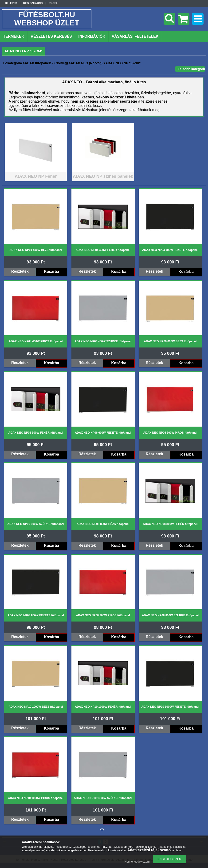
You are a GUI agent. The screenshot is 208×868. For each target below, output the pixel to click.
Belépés (11, 3)
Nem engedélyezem (137, 862)
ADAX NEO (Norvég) (87, 63)
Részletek (20, 271)
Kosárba (51, 272)
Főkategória (13, 63)
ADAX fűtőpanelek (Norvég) (46, 63)
